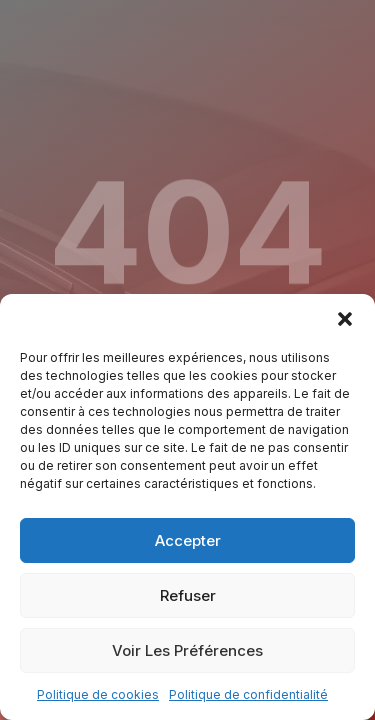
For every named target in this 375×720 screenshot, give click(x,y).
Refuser (188, 595)
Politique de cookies (98, 694)
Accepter (188, 540)
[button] (345, 319)
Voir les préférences (187, 650)
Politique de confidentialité (248, 694)
